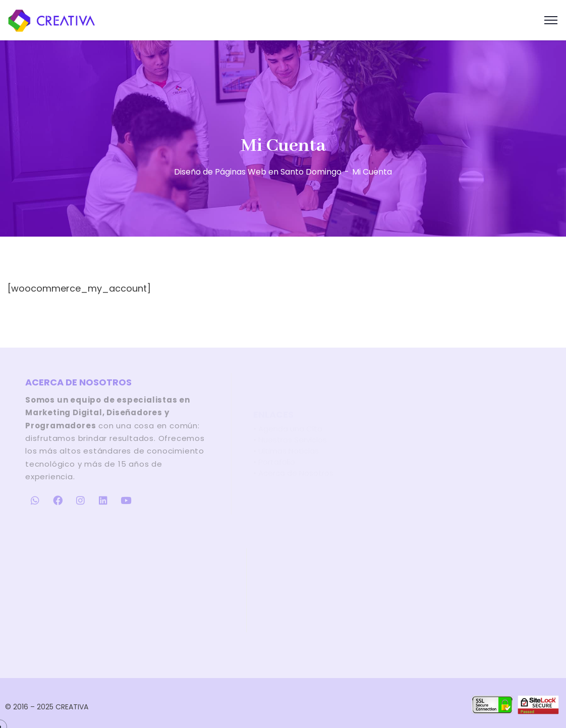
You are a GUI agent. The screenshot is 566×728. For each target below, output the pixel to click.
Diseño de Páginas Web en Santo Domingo (258, 172)
